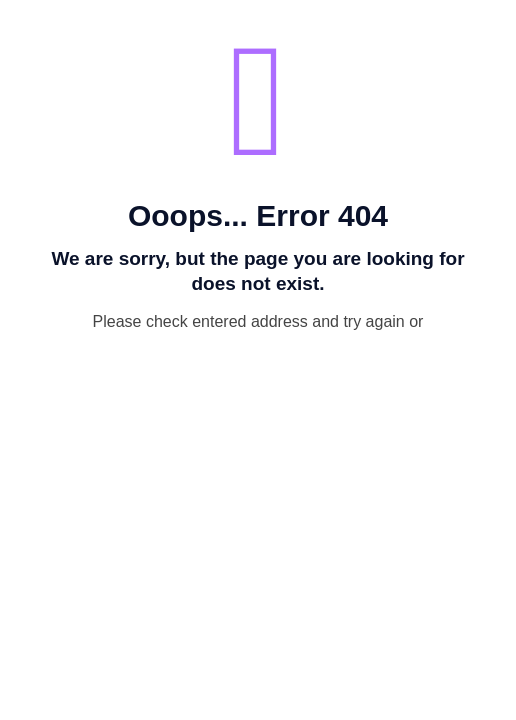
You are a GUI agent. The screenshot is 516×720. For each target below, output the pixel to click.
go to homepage (268, 361)
